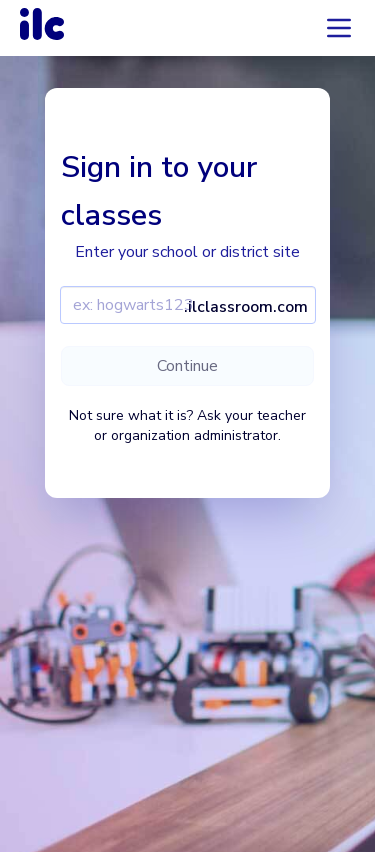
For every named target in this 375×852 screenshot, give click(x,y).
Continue (187, 366)
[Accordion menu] (339, 28)
